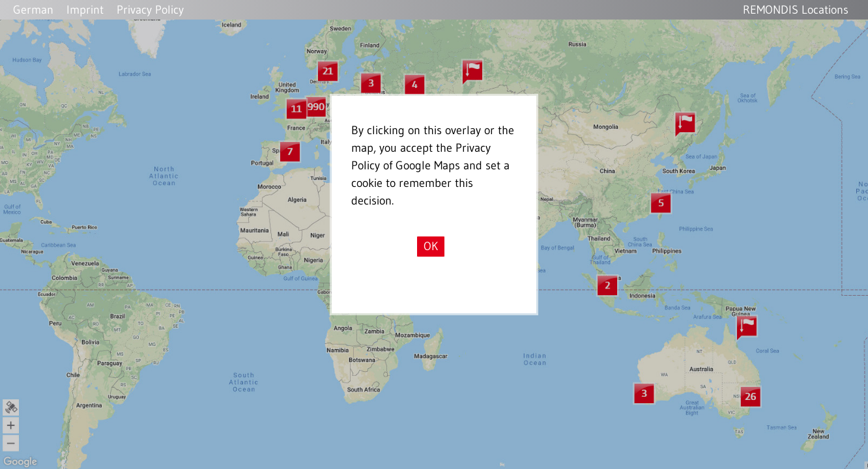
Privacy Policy (150, 10)
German (33, 10)
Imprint (85, 10)
